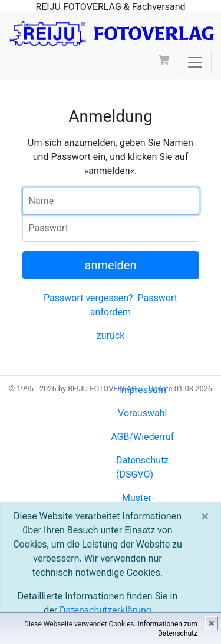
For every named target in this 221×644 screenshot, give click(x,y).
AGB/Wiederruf (142, 437)
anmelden (111, 265)
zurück (111, 336)
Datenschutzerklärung (105, 610)
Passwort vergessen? (88, 298)
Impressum (142, 390)
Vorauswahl (142, 413)
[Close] (205, 516)
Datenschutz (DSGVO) (142, 467)
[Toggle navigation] (195, 62)
